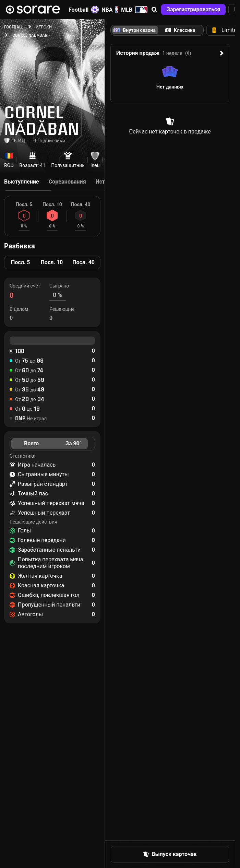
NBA (110, 10)
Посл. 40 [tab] (83, 262)
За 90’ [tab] (73, 443)
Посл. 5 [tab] (21, 262)
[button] (154, 10)
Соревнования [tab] (67, 182)
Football (84, 10)
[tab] (180, 30)
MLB (134, 10)
